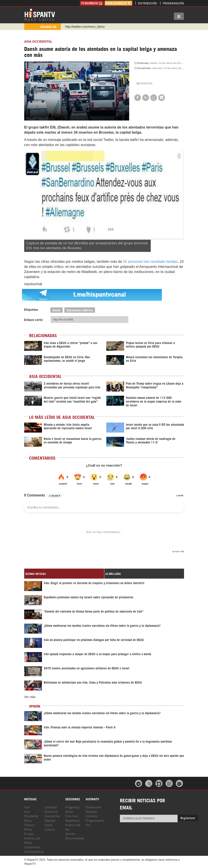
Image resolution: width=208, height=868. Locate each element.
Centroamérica (34, 851)
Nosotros (91, 811)
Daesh (56, 310)
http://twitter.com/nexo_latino (85, 27)
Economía (51, 811)
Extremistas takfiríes (80, 310)
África (28, 829)
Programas (72, 807)
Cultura (50, 829)
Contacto (92, 816)
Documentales (75, 838)
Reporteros (72, 820)
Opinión (70, 833)
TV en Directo (92, 3)
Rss (88, 825)
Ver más (30, 697)
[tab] (64, 574)
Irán (27, 807)
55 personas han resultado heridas (150, 262)
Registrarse (188, 818)
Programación (173, 3)
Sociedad (51, 807)
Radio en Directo (118, 3)
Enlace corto (34, 320)
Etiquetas (31, 310)
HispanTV (40, 14)
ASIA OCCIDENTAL (38, 42)
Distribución (148, 3)
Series (69, 811)
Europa (29, 833)
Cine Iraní (72, 816)
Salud (48, 825)
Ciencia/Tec (52, 816)
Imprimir (144, 83)
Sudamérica (32, 847)
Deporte (50, 820)
